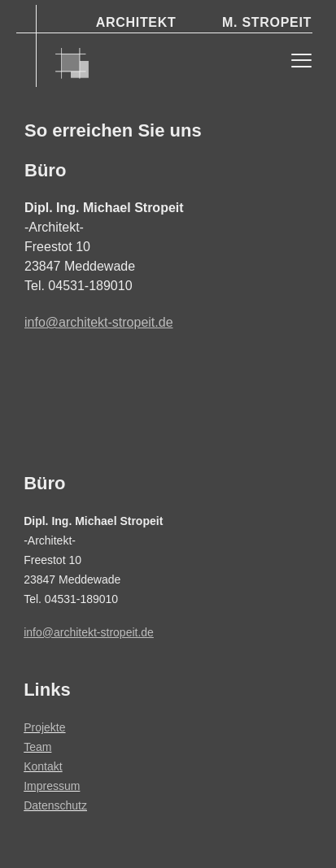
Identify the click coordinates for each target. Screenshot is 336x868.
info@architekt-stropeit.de (99, 322)
